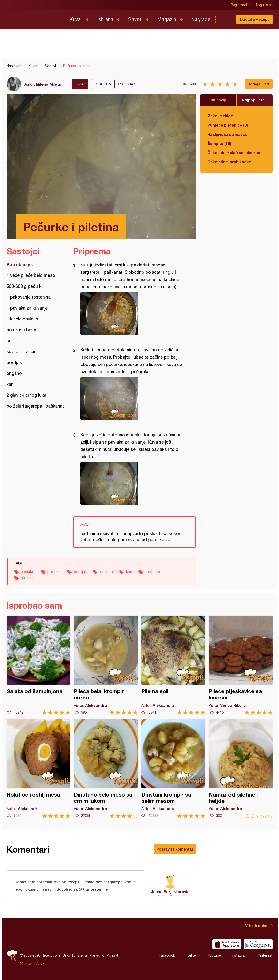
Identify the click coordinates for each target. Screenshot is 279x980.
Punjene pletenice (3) (228, 125)
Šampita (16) (219, 143)
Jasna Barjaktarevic (170, 892)
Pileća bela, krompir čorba (106, 665)
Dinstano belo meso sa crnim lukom (106, 769)
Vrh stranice (257, 925)
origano (106, 572)
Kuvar (76, 19)
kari (129, 572)
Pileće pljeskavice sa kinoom (241, 665)
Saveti (135, 19)
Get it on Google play (258, 944)
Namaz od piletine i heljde (241, 769)
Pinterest (265, 955)
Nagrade (201, 19)
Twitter (191, 955)
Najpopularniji (255, 100)
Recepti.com (34, 17)
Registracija (240, 5)
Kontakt (113, 955)
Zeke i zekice (220, 116)
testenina (153, 572)
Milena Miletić (49, 84)
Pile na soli (173, 665)
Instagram (239, 955)
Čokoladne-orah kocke (229, 162)
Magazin (167, 19)
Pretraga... (225, 19)
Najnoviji (218, 100)
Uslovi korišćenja (75, 955)
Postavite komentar (175, 849)
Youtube (214, 955)
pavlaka (54, 572)
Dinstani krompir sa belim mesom (173, 769)
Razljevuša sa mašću (227, 134)
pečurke (27, 572)
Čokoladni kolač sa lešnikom (234, 153)
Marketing (97, 955)
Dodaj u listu (259, 84)
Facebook (167, 955)
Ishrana (105, 19)
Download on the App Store (227, 944)
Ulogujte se (264, 5)
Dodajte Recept (255, 19)
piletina (27, 578)
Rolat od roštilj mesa (38, 769)
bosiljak (80, 572)
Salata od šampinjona (38, 665)
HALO (39, 963)
